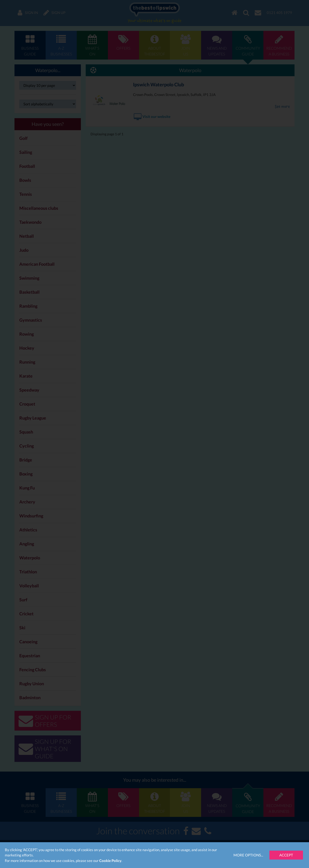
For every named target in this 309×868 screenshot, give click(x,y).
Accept (286, 855)
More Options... (248, 855)
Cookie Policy (110, 861)
